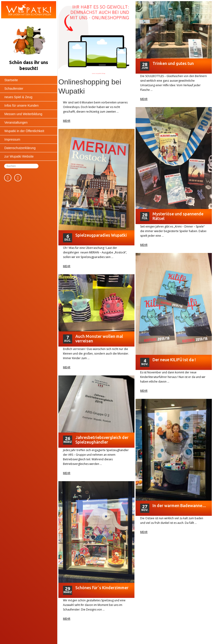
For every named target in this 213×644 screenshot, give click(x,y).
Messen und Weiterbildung (23, 114)
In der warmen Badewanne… (179, 505)
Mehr (67, 121)
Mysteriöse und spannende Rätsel (178, 216)
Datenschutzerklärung (20, 148)
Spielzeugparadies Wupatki (101, 235)
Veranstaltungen (16, 122)
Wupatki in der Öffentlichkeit (24, 131)
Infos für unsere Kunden (21, 105)
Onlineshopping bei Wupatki (90, 86)
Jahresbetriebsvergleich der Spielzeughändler (102, 440)
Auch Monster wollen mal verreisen (99, 339)
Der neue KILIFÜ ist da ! (174, 360)
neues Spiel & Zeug (18, 97)
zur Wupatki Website (19, 156)
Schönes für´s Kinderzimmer (102, 588)
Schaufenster (14, 89)
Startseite (11, 80)
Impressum (12, 139)
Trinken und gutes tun (173, 63)
